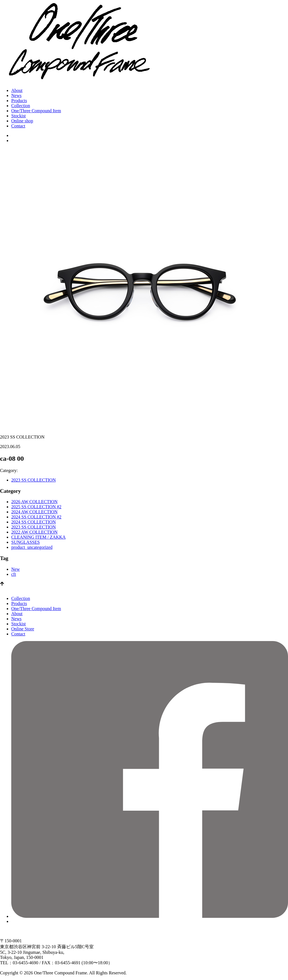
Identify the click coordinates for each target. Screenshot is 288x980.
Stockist (19, 116)
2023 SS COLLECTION (33, 480)
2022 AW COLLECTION (34, 532)
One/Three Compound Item (36, 111)
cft (14, 574)
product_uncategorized (32, 547)
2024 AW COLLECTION (34, 512)
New (15, 569)
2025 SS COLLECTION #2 (36, 507)
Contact (18, 126)
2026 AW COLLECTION (34, 502)
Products (19, 101)
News (16, 95)
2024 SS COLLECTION (33, 522)
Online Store (23, 629)
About (17, 90)
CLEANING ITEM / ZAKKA (38, 537)
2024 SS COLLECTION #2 (36, 517)
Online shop (22, 121)
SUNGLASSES (25, 542)
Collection (21, 106)
